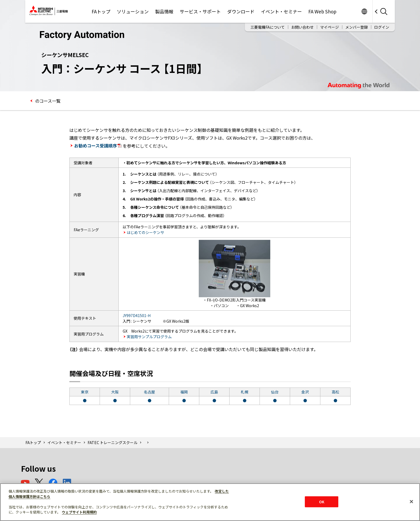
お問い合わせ (302, 27)
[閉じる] (411, 501)
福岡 (184, 392)
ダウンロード (241, 11)
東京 (85, 392)
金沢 (305, 392)
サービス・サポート (200, 11)
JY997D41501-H (137, 315)
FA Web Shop (322, 11)
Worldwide (364, 11)
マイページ (329, 27)
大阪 (115, 392)
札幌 (245, 392)
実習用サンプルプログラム (149, 337)
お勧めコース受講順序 (98, 146)
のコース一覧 (47, 101)
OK (322, 502)
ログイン (382, 27)
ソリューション (133, 11)
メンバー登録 (357, 27)
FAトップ (101, 11)
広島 (214, 392)
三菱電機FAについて (268, 27)
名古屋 (149, 392)
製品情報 (164, 11)
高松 (335, 392)
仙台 (275, 392)
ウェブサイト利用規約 (79, 512)
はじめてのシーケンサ (145, 232)
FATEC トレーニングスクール (112, 442)
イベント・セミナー (281, 11)
